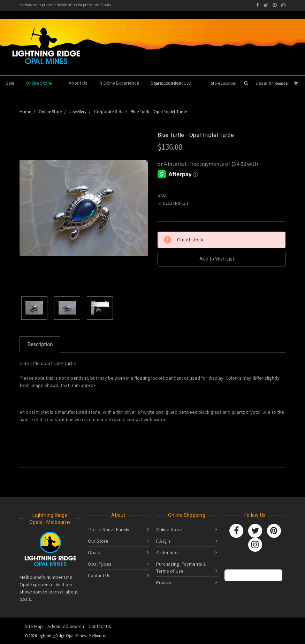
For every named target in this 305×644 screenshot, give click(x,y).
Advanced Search (66, 626)
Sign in (261, 83)
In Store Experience (119, 83)
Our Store (98, 541)
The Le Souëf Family (109, 529)
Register (282, 83)
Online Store (42, 83)
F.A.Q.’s (163, 541)
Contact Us (99, 575)
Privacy (164, 582)
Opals (94, 552)
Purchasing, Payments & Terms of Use (181, 567)
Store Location (224, 83)
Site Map (34, 626)
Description (40, 344)
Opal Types (100, 564)
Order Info (167, 552)
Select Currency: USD (175, 83)
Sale (10, 83)
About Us (78, 83)
